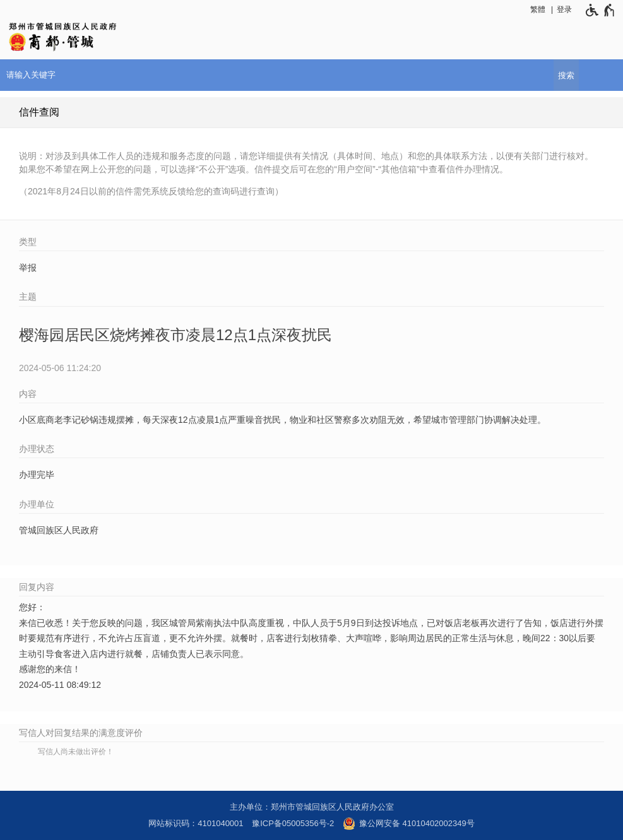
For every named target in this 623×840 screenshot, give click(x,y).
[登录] (567, 9)
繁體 (538, 9)
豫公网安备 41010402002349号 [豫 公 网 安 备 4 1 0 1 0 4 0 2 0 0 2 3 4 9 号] (409, 824)
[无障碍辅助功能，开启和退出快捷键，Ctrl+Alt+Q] (597, 10)
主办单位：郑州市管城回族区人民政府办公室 (312, 807)
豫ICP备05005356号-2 (293, 823)
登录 (564, 9)
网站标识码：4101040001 (196, 823)
